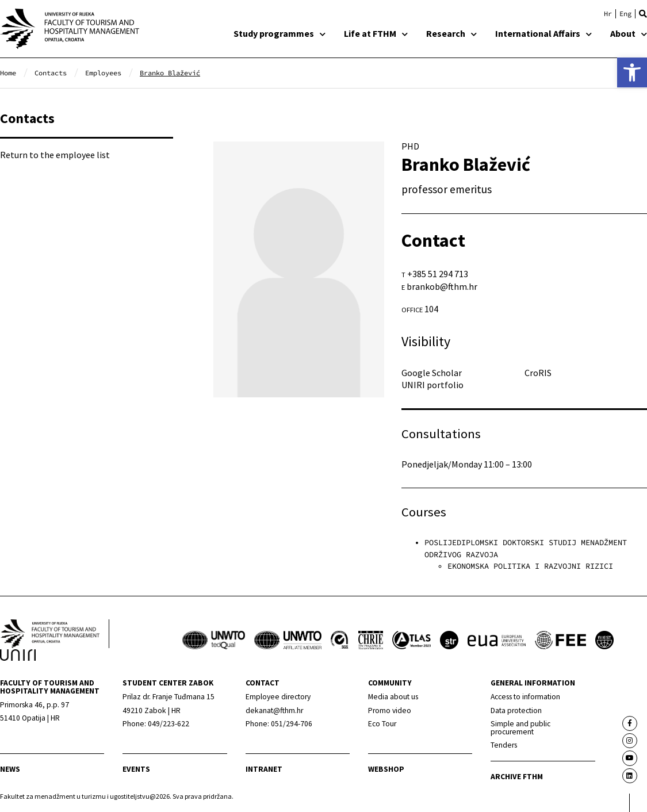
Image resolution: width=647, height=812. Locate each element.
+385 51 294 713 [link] (438, 274)
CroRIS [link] (538, 373)
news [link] (10, 769)
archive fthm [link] (517, 777)
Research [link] (451, 33)
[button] (643, 14)
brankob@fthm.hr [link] (442, 286)
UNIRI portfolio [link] (432, 385)
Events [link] (136, 769)
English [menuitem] (625, 14)
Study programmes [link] (280, 33)
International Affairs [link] (543, 33)
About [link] (629, 33)
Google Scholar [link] (432, 373)
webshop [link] (386, 769)
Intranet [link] (264, 769)
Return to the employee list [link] (55, 155)
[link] (632, 72)
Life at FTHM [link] (376, 33)
